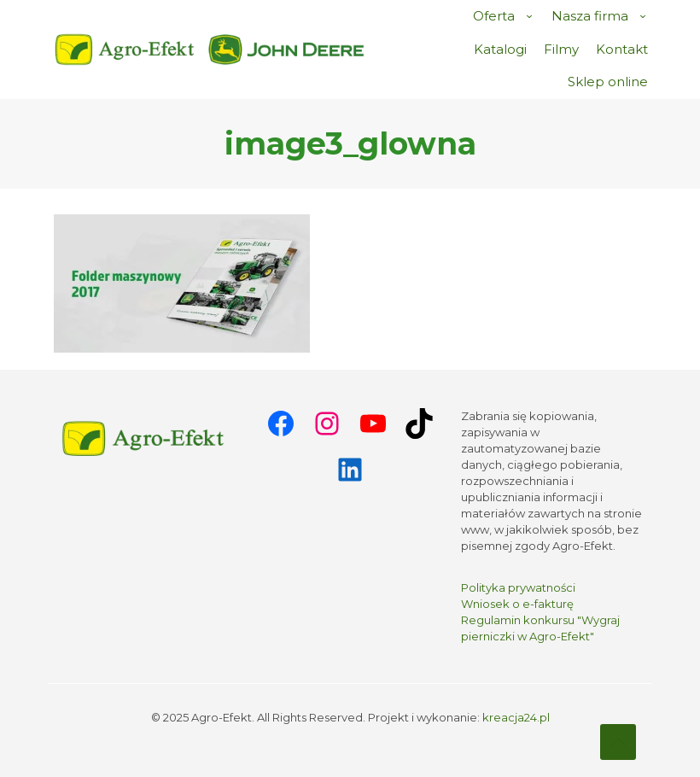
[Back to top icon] (618, 742)
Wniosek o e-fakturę (517, 604)
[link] (287, 50)
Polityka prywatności (518, 587)
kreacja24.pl (516, 717)
